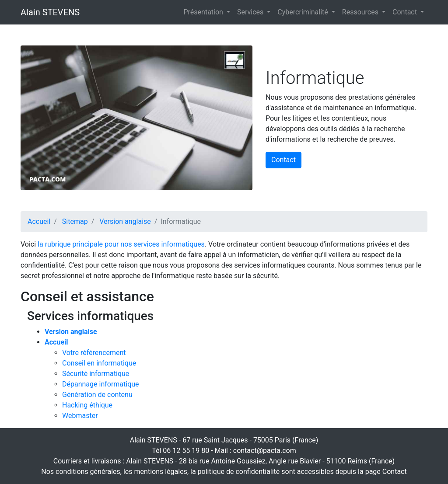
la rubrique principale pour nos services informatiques (121, 244)
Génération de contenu (97, 395)
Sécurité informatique (96, 374)
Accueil (39, 221)
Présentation (204, 12)
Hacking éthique (87, 405)
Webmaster (80, 416)
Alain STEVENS (50, 12)
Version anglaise (125, 221)
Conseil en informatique (99, 363)
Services (251, 12)
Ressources (361, 12)
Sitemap (75, 221)
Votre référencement (94, 353)
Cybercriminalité (303, 12)
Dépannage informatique (101, 384)
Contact (406, 12)
